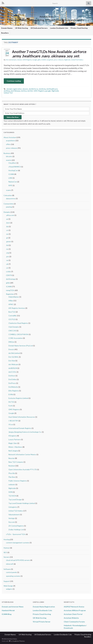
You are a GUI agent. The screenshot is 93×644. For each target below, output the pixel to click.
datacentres (11, 199)
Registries (10, 294)
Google (35, 60)
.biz (7, 226)
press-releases (59, 60)
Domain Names (7, 28)
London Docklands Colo (59, 28)
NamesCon (13, 182)
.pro (8, 256)
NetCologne (13, 451)
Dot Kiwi (12, 361)
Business (7, 153)
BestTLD (12, 312)
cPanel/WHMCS (15, 167)
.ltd (7, 245)
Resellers (5, 33)
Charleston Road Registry (18, 323)
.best (8, 223)
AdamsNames (14, 297)
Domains (14, 60)
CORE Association (15, 338)
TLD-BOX (12, 496)
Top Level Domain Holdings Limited (22, 503)
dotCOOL (12, 372)
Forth (11, 406)
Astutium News (46, 16)
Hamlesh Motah (8, 610)
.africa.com (10, 215)
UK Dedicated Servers (39, 28)
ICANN (44, 60)
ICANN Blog (7, 614)
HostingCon (13, 170)
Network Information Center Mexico (22, 454)
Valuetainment (14, 515)
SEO (5, 552)
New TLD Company (16, 462)
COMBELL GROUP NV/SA (18, 334)
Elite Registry (14, 391)
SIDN (10, 492)
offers (8, 144)
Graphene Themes (19, 641)
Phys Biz (12, 473)
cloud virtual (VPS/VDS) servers (18, 560)
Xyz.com (12, 522)
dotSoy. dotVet (27, 91)
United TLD (8, 93)
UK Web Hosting (22, 28)
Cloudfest (12, 163)
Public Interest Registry (18, 481)
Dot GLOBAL (13, 357)
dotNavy (7, 91)
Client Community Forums (74, 622)
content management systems (18, 543)
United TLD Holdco (77, 60)
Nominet (12, 466)
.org (8, 253)
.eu (7, 234)
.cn (7, 230)
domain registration (14, 89)
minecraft (10, 564)
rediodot (12, 484)
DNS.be (11, 342)
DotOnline (12, 379)
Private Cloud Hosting (79, 28)
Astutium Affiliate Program (75, 610)
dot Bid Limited (14, 353)
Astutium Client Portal (73, 614)
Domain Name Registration (44, 607)
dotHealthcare (52, 89)
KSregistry (13, 436)
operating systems (13, 576)
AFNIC (11, 304)
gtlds (39, 60)
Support (7, 581)
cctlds (8, 272)
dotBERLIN (13, 368)
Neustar (12, 458)
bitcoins (9, 156)
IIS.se (11, 424)
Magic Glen (13, 443)
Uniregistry (13, 507)
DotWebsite (13, 387)
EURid (11, 394)
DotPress (12, 383)
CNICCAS (12, 331)
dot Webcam (13, 364)
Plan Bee (12, 477)
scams (8, 190)
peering (9, 207)
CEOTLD (12, 319)
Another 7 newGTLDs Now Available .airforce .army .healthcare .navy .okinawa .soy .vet (49, 54)
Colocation (8, 195)
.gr (7, 238)
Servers (7, 557)
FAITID (11, 402)
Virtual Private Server (42, 622)
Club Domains (14, 327)
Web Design (8, 586)
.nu (7, 249)
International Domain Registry (20, 428)
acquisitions (11, 141)
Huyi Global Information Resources (22, 417)
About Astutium (10, 137)
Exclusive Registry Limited (18, 398)
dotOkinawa (16, 91)
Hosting (7, 539)
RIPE (10, 185)
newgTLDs (50, 60)
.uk (7, 264)
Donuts (20, 60)
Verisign (12, 518)
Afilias (11, 301)
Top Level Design (15, 499)
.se (7, 260)
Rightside (67, 60)
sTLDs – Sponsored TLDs (16, 534)
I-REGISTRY (13, 421)
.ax (7, 219)
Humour (7, 548)
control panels (11, 572)
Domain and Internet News (13, 607)
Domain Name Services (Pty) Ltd (21, 346)
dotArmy (42, 89)
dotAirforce (34, 89)
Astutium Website (71, 618)
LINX (10, 178)
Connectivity (9, 204)
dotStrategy (11, 279)
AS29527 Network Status (74, 607)
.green (8, 241)
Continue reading (14, 81)
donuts (25, 89)
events (9, 160)
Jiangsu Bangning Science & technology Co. (25, 432)
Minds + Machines (15, 447)
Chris (7, 60)
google (48, 91)
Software (7, 569)
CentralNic (13, 316)
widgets (9, 589)
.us (7, 268)
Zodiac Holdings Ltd (16, 530)
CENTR (9, 275)
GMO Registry (27, 60)
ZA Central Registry (16, 526)
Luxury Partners (15, 439)
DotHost (12, 376)
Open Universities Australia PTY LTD (23, 469)
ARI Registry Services (17, 308)
